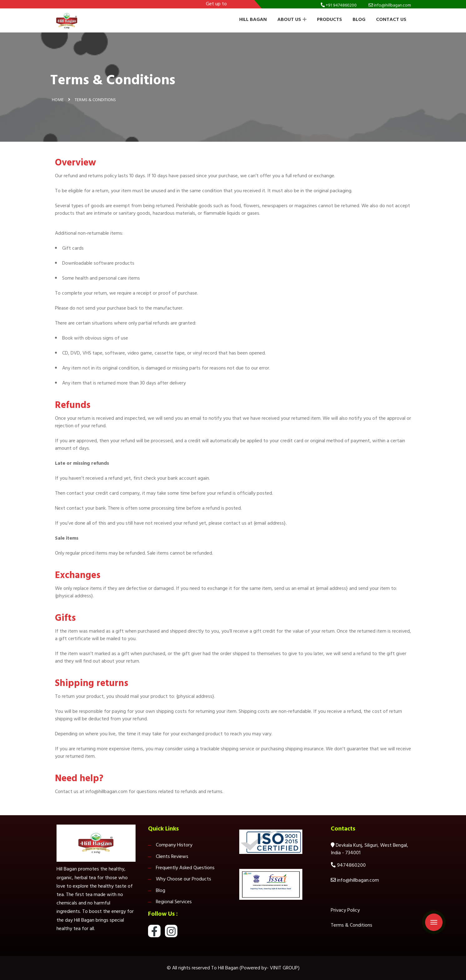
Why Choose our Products (183, 879)
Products (330, 19)
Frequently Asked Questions (185, 868)
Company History (174, 845)
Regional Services (174, 902)
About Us (292, 19)
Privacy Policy (345, 910)
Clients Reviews (172, 856)
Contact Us (391, 19)
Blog (359, 19)
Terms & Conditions (352, 925)
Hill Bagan (253, 19)
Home (58, 100)
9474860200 (351, 865)
